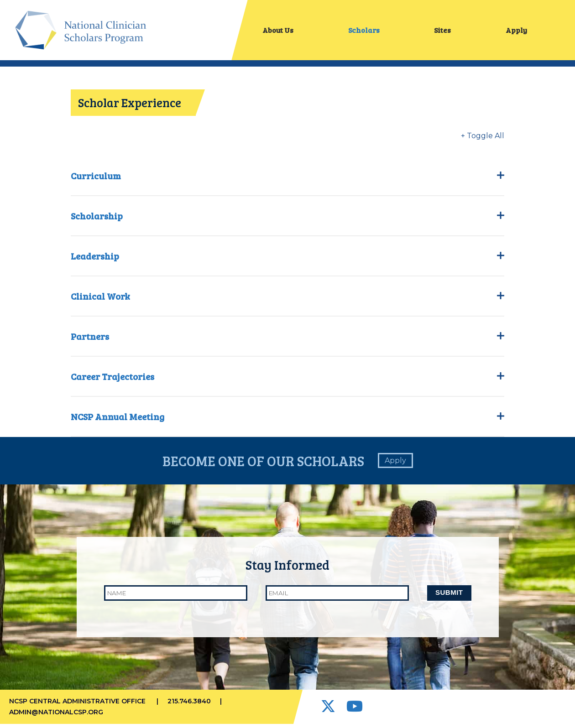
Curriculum (287, 179)
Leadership (287, 260)
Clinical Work (287, 300)
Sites (442, 32)
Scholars (364, 32)
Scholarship (287, 219)
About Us (278, 32)
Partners (287, 340)
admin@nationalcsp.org (56, 716)
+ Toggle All (483, 139)
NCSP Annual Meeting (287, 420)
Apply (516, 32)
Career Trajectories (287, 380)
